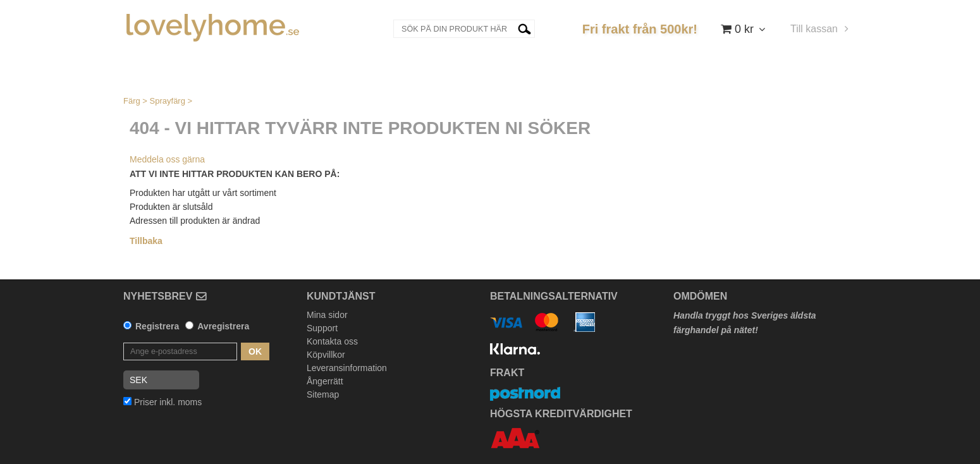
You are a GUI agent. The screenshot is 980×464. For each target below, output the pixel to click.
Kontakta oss (332, 341)
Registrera (157, 326)
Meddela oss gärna (167, 159)
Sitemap (323, 394)
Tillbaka (146, 241)
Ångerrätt (325, 381)
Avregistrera (223, 326)
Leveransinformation (347, 368)
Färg (132, 101)
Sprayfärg (168, 101)
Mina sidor (327, 315)
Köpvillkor (326, 355)
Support (322, 328)
